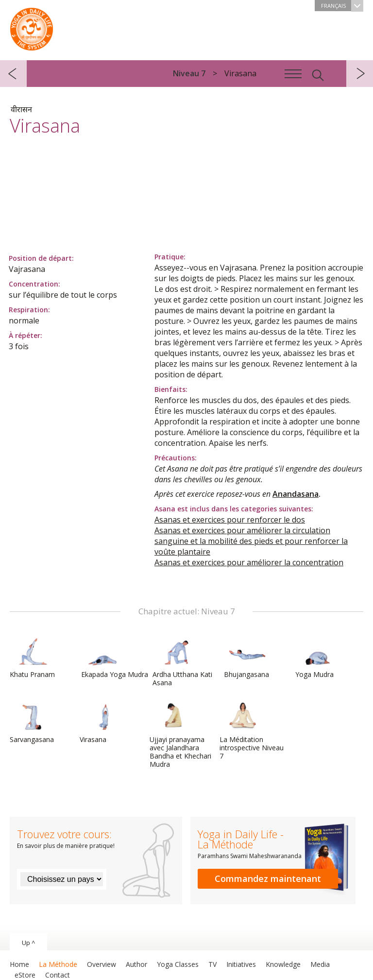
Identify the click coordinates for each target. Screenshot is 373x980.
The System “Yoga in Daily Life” (32, 27)
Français (342, 6)
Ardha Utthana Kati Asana (182, 662)
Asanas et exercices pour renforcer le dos (230, 520)
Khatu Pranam (33, 658)
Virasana (103, 723)
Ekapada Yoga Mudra (115, 658)
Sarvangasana (33, 723)
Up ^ (28, 943)
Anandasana (296, 494)
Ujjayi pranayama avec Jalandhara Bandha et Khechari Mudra (180, 735)
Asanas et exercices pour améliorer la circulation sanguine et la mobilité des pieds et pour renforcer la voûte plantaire (251, 541)
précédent (13, 74)
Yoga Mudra (319, 658)
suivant (360, 74)
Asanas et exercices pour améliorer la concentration (249, 562)
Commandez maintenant (268, 879)
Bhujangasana (247, 658)
